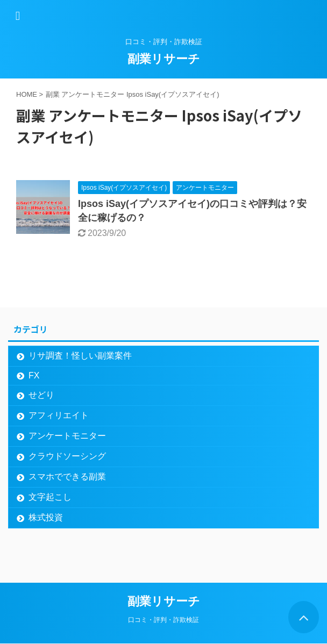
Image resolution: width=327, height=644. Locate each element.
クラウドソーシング (67, 456)
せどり (41, 395)
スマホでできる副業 (67, 477)
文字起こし (50, 497)
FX (34, 375)
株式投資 (46, 517)
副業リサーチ (164, 59)
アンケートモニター (67, 436)
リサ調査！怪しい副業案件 (80, 356)
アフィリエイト (59, 415)
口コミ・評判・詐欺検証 (163, 620)
